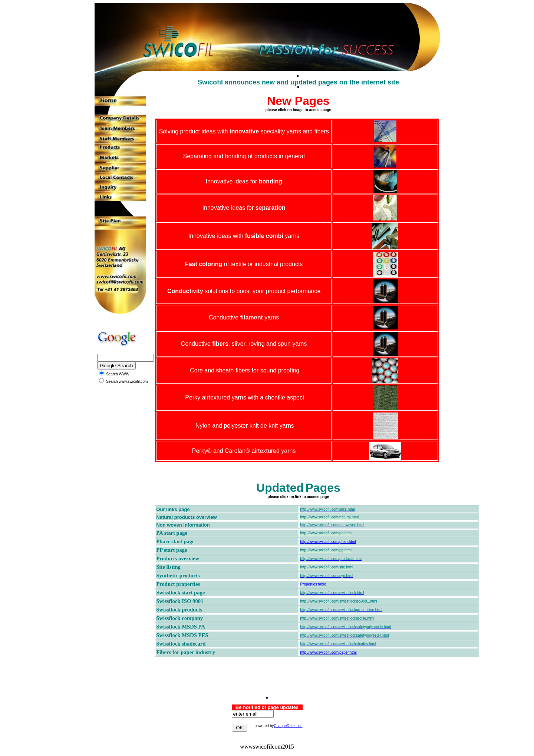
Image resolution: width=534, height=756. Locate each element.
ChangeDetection (288, 726)
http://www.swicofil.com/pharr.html (328, 542)
